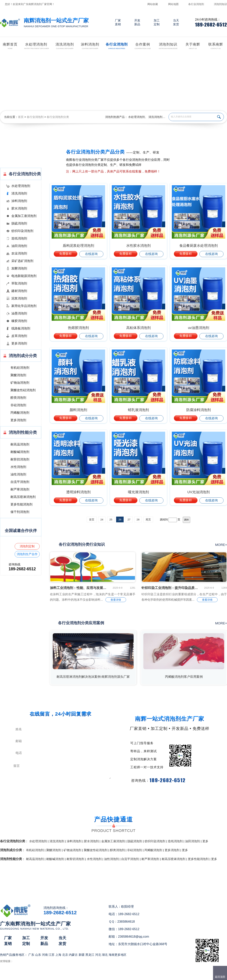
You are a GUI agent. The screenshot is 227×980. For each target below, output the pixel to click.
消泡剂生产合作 (27, 554)
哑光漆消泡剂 (138, 492)
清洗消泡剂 (155, 117)
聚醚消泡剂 (18, 375)
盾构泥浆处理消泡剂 (78, 246)
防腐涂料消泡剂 (199, 410)
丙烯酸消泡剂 (20, 413)
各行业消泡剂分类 (58, 117)
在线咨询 (91, 254)
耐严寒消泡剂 (20, 489)
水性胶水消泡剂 (138, 246)
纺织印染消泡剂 (22, 231)
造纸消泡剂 (19, 238)
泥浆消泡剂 (19, 298)
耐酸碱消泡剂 (20, 452)
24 (102, 519)
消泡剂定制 (27, 546)
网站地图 (173, 4)
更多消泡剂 (19, 343)
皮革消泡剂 (19, 336)
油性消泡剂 (18, 474)
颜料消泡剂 (78, 410)
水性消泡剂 (18, 467)
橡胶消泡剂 (19, 321)
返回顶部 (220, 977)
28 (138, 519)
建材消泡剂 (19, 291)
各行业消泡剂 (196, 4)
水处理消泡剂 (137, 117)
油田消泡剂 (19, 246)
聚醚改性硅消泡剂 (23, 390)
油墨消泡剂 (19, 313)
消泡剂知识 (220, 4)
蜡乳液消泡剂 (138, 410)
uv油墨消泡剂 (198, 328)
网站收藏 (153, 4)
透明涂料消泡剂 (78, 492)
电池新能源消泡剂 (24, 276)
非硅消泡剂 (18, 405)
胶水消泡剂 (19, 208)
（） (133, 976)
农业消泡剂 (19, 253)
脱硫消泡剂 (19, 223)
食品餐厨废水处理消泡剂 (199, 246)
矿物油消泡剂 (20, 383)
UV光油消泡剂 (199, 492)
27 (129, 519)
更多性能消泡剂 (21, 504)
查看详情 (116, 600)
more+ (221, 545)
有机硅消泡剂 (20, 368)
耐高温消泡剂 (20, 444)
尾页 (148, 519)
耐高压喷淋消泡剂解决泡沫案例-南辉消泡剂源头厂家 (93, 677)
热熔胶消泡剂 (78, 328)
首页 (21, 117)
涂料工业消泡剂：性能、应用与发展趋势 (79, 588)
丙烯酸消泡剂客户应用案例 (184, 677)
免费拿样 (65, 254)
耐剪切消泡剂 (20, 459)
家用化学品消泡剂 (24, 306)
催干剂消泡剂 (20, 512)
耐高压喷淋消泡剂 (23, 497)
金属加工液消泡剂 (24, 216)
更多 (205, 841)
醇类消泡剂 (18, 398)
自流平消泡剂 (20, 482)
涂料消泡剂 (19, 201)
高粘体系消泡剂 (138, 328)
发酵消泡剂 (19, 268)
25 (111, 519)
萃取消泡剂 (19, 283)
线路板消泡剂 (21, 328)
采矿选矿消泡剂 (22, 261)
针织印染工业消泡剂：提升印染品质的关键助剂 (170, 588)
